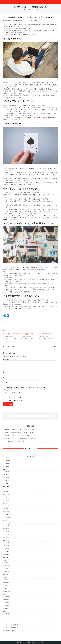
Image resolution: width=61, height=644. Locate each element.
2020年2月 (6, 546)
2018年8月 (6, 597)
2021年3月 (6, 509)
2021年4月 (6, 506)
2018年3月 (6, 611)
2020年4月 (6, 540)
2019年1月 (6, 583)
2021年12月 (6, 483)
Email (5, 377)
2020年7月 (6, 532)
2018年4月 (6, 608)
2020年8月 (6, 529)
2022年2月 (6, 478)
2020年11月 (7, 520)
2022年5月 (6, 469)
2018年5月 (6, 605)
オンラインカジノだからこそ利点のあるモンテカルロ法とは (19, 438)
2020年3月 (6, 543)
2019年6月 (6, 569)
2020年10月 (7, 523)
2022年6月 (6, 466)
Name (5, 372)
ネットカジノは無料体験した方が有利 (13, 441)
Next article (53, 347)
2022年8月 (6, 463)
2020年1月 (6, 549)
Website (6, 382)
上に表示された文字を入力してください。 (15, 393)
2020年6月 (6, 534)
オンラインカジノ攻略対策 (11, 628)
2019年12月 (6, 551)
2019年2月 (6, 580)
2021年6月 (6, 500)
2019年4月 (6, 574)
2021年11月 (6, 486)
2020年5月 (6, 537)
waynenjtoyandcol (19, 20)
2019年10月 (7, 557)
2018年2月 (6, 614)
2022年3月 (6, 475)
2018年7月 (6, 600)
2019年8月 (6, 563)
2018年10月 (7, 591)
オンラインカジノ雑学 (9, 631)
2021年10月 (7, 489)
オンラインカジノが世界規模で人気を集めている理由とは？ (19, 433)
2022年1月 (6, 481)
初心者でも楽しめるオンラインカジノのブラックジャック (19, 430)
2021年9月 (6, 492)
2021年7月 (6, 498)
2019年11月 (6, 554)
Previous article (9, 347)
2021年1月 (6, 515)
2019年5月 (6, 571)
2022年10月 (7, 461)
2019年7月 (6, 566)
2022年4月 (6, 472)
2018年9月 (6, 594)
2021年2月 (6, 512)
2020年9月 (6, 526)
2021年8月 (6, 495)
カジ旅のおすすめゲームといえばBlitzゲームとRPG (17, 435)
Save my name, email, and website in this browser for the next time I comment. (27, 387)
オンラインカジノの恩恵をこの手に (31, 642)
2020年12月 (7, 517)
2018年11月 (6, 588)
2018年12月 (7, 586)
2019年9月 (6, 560)
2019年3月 (6, 577)
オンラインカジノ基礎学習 (33, 20)
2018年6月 (6, 603)
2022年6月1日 (8, 20)
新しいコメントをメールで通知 (14, 398)
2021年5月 (6, 503)
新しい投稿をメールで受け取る (14, 401)
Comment (6, 359)
